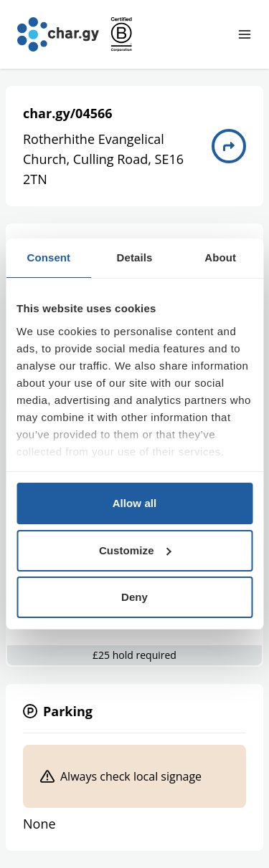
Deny (134, 597)
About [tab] (220, 257)
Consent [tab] (48, 257)
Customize (135, 550)
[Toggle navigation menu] (245, 34)
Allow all (135, 503)
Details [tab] (135, 257)
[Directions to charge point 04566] (229, 146)
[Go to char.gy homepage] (58, 34)
